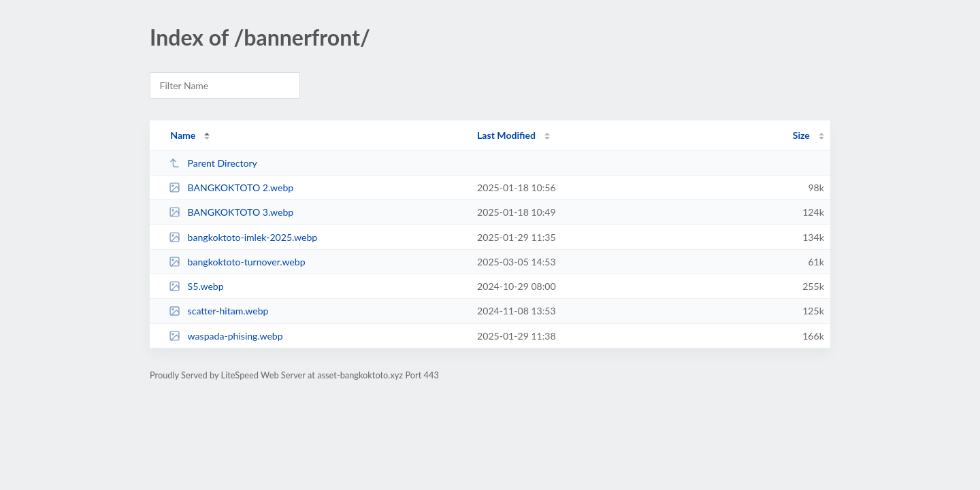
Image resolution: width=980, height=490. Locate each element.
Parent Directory (213, 163)
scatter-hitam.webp (218, 311)
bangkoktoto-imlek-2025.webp (243, 237)
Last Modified (506, 135)
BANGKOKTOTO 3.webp (231, 212)
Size (801, 135)
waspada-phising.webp (226, 336)
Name (183, 135)
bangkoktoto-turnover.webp (237, 262)
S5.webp (196, 286)
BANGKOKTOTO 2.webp (231, 187)
